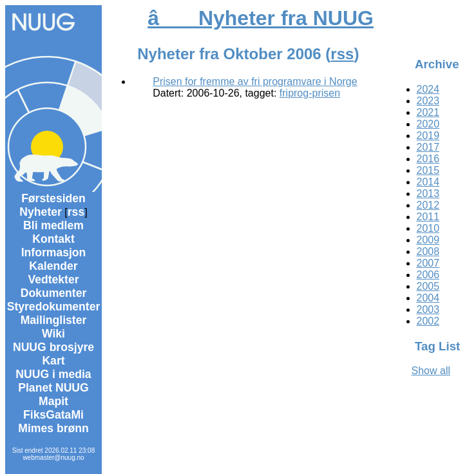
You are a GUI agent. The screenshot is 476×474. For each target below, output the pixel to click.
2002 (428, 321)
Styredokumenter (54, 307)
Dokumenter (54, 293)
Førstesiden (53, 198)
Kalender (53, 266)
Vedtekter (53, 280)
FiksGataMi (53, 415)
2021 (428, 112)
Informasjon (54, 252)
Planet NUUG (53, 388)
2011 (428, 217)
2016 (428, 159)
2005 (428, 286)
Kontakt (53, 239)
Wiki (53, 334)
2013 (428, 194)
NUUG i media (53, 374)
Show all (431, 371)
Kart (53, 361)
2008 (428, 251)
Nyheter (41, 212)
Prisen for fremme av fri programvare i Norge (255, 81)
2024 (428, 89)
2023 (428, 101)
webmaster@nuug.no (53, 458)
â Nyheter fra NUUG (261, 18)
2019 (428, 136)
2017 (428, 147)
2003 (428, 309)
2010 (428, 228)
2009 (428, 240)
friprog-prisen (310, 93)
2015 (428, 170)
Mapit (53, 401)
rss (76, 212)
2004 (428, 298)
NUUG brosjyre (53, 347)
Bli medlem (53, 225)
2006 (428, 275)
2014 (428, 182)
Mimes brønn (53, 428)
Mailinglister (54, 320)
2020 (428, 124)
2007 (428, 263)
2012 (428, 205)
